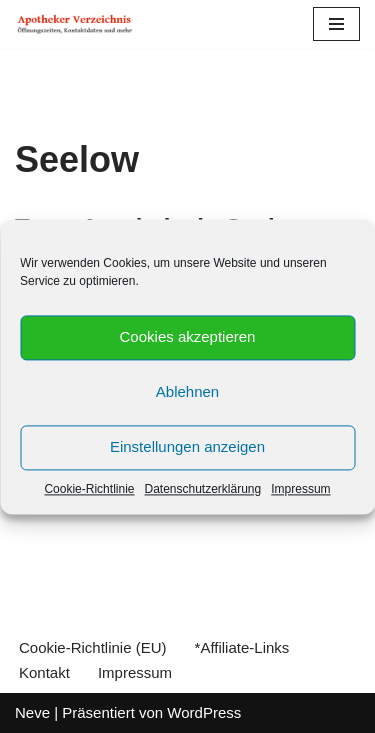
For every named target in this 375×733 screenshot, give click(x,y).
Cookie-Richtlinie (89, 489)
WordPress (204, 712)
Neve (32, 712)
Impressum (300, 489)
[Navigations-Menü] (336, 24)
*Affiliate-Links (242, 647)
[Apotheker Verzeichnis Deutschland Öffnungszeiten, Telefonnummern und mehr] (75, 24)
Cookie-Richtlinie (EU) (93, 647)
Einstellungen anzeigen (187, 446)
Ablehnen (187, 391)
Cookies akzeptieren (188, 336)
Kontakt (44, 672)
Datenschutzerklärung (202, 489)
